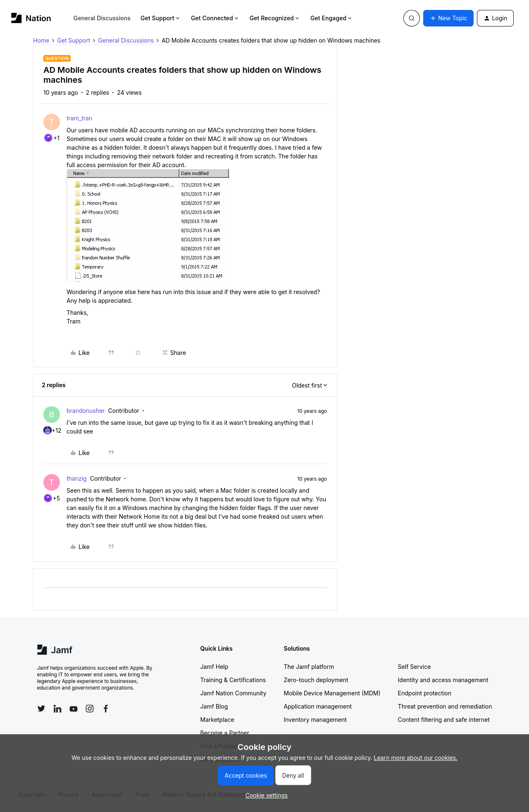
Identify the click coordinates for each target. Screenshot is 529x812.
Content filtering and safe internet (444, 720)
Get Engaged (332, 18)
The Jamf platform (309, 667)
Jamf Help (214, 667)
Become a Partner (225, 733)
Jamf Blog (214, 706)
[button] (448, 18)
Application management (318, 706)
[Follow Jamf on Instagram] (90, 709)
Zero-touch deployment (316, 680)
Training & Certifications (233, 680)
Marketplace (217, 720)
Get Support (161, 18)
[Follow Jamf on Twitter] (41, 709)
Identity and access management (443, 680)
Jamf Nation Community (234, 693)
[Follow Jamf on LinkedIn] (57, 709)
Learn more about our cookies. (416, 758)
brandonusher (86, 411)
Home (41, 40)
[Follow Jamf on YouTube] (74, 709)
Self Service (415, 667)
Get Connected (215, 18)
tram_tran (79, 118)
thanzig (77, 478)
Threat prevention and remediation (445, 706)
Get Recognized (275, 18)
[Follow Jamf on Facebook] (106, 709)
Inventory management (315, 720)
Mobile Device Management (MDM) (332, 693)
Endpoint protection (425, 693)
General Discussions (102, 18)
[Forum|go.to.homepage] (31, 18)
